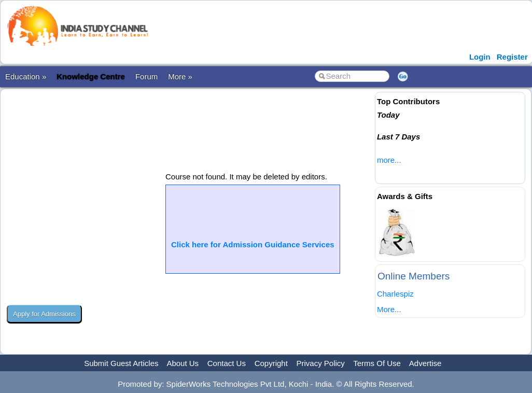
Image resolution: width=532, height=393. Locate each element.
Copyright (271, 363)
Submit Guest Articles (121, 363)
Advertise (425, 363)
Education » (26, 76)
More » (180, 76)
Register (512, 57)
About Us (183, 363)
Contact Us (227, 363)
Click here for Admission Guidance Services (253, 244)
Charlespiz (395, 294)
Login (480, 57)
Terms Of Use (377, 363)
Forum (146, 76)
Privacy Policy (321, 363)
